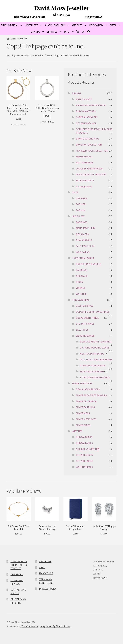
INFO (67, 32)
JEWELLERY (31, 25)
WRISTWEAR (83, 252)
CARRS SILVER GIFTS (87, 117)
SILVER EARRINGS (85, 407)
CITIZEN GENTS (84, 455)
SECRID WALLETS (85, 180)
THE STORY (17, 574)
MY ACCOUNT (46, 573)
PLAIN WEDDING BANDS (93, 365)
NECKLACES (82, 234)
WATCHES (77, 25)
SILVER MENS (83, 413)
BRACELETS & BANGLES (88, 264)
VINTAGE (81, 288)
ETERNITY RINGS (85, 324)
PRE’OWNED (96, 25)
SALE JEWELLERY (85, 246)
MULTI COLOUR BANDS (92, 354)
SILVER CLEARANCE (86, 401)
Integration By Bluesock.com (55, 626)
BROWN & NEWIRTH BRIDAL (91, 105)
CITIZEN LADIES (84, 461)
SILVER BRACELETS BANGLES (91, 395)
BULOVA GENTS (84, 437)
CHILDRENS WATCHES (88, 449)
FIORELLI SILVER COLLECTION (92, 151)
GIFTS (113, 25)
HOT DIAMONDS (85, 163)
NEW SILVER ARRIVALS (88, 389)
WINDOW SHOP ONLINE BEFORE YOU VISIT (19, 565)
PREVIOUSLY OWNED (83, 258)
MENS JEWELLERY (86, 228)
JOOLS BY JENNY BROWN (89, 169)
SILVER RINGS (83, 425)
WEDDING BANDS (85, 336)
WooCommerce (30, 626)
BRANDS (35, 32)
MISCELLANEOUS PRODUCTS (91, 174)
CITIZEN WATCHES (86, 123)
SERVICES (52, 32)
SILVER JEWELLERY (55, 25)
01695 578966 (94, 17)
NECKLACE (82, 276)
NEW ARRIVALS (84, 240)
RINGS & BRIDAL (81, 300)
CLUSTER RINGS (85, 306)
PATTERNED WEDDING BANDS (96, 359)
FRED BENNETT (84, 156)
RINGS (79, 282)
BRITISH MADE (84, 99)
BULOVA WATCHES (86, 111)
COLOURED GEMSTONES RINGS (93, 312)
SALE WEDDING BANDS (92, 371)
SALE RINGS (82, 330)
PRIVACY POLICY (48, 589)
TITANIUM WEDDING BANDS (95, 377)
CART (42, 567)
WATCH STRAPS (84, 467)
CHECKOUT (45, 561)
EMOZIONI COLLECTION (89, 145)
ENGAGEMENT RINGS (87, 318)
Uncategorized (84, 186)
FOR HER (81, 204)
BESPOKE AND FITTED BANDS (96, 342)
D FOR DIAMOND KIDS (87, 139)
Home (13, 39)
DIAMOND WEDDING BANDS (95, 348)
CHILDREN (82, 198)
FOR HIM (81, 210)
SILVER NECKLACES (86, 419)
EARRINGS (82, 222)
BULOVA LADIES (84, 443)
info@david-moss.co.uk (29, 17)
